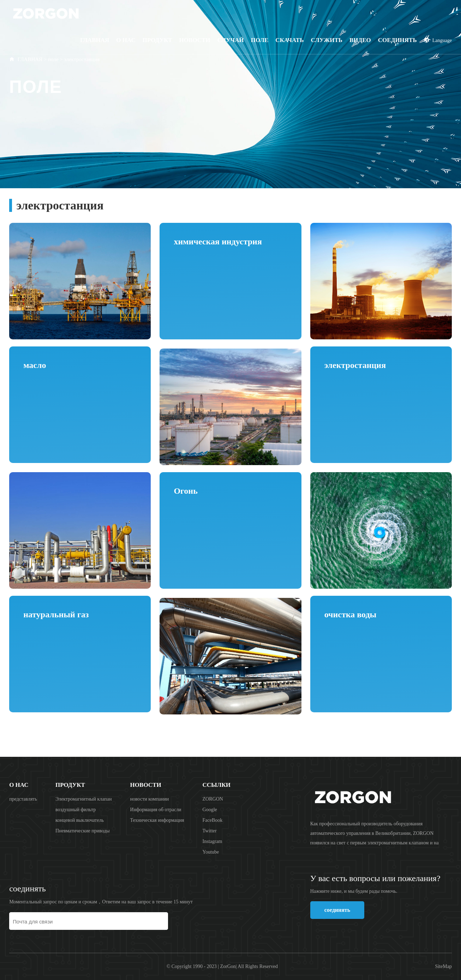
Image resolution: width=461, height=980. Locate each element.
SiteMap (443, 966)
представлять (23, 799)
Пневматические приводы (83, 831)
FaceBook (213, 820)
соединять (397, 40)
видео (360, 40)
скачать (289, 40)
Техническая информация (157, 820)
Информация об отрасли (156, 810)
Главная (95, 40)
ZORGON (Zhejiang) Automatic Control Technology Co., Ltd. (64, 13)
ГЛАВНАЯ (30, 59)
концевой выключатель (80, 820)
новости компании (150, 799)
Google (210, 810)
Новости (195, 40)
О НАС (126, 40)
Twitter (210, 831)
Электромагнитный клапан (84, 799)
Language (438, 40)
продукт (157, 40)
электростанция (82, 59)
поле (260, 40)
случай (231, 40)
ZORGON (213, 799)
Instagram (212, 841)
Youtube (211, 852)
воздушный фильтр (76, 810)
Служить (327, 40)
